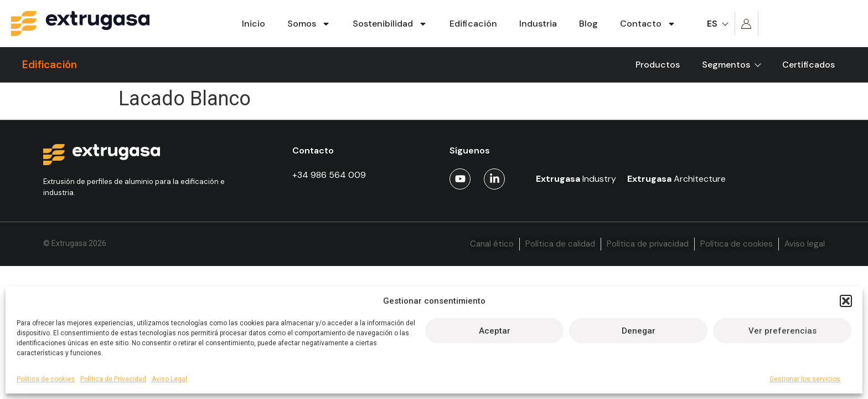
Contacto (648, 24)
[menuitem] (717, 24)
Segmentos (731, 65)
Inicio (254, 24)
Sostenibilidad (390, 24)
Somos (309, 24)
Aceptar (495, 331)
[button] (846, 301)
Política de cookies (46, 379)
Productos (658, 65)
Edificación (473, 24)
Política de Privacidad (113, 379)
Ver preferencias (782, 331)
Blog (588, 24)
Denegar (639, 331)
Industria (538, 24)
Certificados (808, 65)
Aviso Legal (169, 379)
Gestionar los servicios (805, 379)
